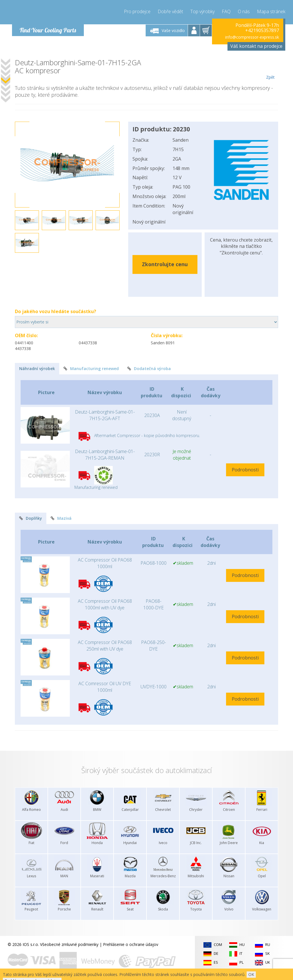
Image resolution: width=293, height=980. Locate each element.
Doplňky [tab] (31, 518)
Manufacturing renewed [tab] (91, 369)
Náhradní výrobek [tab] (37, 369)
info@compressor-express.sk (252, 37)
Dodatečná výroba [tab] (149, 369)
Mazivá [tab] (61, 518)
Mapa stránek (271, 11)
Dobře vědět (170, 11)
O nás (244, 11)
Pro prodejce (137, 11)
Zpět (270, 69)
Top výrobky (202, 11)
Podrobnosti (245, 470)
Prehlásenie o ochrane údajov (131, 944)
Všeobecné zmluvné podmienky (69, 944)
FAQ (226, 11)
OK (251, 974)
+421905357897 (262, 30)
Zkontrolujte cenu (165, 264)
